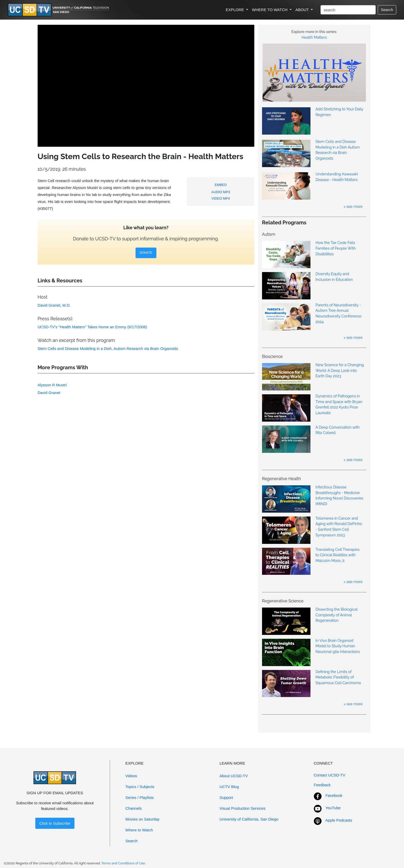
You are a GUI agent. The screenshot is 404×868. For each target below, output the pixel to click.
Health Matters (314, 37)
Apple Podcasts (339, 820)
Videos (131, 776)
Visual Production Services (242, 808)
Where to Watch (139, 830)
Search (387, 10)
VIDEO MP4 (221, 198)
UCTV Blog (229, 787)
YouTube (333, 808)
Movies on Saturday (143, 819)
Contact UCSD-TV (330, 775)
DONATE (146, 253)
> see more (353, 206)
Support (226, 797)
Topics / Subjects (140, 787)
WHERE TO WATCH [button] (270, 10)
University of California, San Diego (249, 819)
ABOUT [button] (303, 10)
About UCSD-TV (234, 776)
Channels (134, 808)
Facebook (334, 795)
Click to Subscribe (55, 823)
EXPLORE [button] (235, 10)
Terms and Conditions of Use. (123, 863)
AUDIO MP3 (221, 192)
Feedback (322, 785)
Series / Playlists (140, 797)
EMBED (221, 185)
